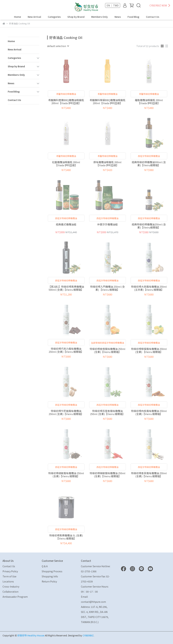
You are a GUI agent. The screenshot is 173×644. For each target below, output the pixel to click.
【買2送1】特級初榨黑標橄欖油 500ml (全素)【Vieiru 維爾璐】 (66, 288)
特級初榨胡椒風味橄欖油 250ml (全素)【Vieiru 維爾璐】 (66, 475)
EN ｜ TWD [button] (113, 5)
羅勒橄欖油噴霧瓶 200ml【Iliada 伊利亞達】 (149, 102)
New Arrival (34, 17)
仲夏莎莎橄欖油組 (107, 225)
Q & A (45, 566)
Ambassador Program (15, 597)
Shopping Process (52, 571)
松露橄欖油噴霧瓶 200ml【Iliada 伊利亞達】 (66, 164)
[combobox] (58, 46)
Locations (8, 581)
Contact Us (153, 17)
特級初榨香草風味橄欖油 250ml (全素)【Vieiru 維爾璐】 (149, 475)
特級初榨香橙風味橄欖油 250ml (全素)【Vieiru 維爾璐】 (108, 350)
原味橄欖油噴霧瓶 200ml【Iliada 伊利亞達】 (107, 164)
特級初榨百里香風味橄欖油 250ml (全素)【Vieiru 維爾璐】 (107, 412)
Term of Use (9, 576)
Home (17, 17)
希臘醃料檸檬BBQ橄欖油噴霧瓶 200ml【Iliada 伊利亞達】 (108, 102)
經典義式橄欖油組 (66, 225)
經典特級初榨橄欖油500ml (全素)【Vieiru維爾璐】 (149, 164)
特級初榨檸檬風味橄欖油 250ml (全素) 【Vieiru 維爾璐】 (149, 350)
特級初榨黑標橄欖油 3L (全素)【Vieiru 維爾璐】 (66, 537)
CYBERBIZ (88, 635)
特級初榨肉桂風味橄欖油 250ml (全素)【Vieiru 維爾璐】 (149, 412)
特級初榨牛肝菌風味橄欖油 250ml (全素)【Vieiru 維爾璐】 (66, 412)
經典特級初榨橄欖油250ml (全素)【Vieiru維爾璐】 (149, 226)
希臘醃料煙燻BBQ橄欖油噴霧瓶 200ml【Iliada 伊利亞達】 (66, 102)
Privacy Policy (10, 571)
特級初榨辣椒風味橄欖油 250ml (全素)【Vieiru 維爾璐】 (108, 475)
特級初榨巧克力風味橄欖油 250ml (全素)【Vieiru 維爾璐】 (66, 350)
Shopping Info (50, 576)
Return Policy (49, 581)
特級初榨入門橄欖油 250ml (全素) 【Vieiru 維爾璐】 (108, 288)
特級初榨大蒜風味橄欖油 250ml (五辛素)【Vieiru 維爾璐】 (149, 288)
